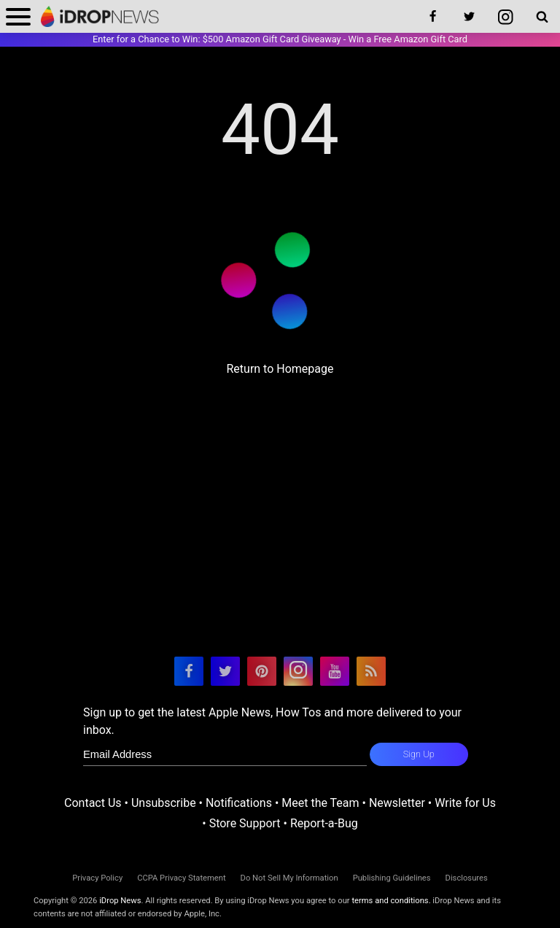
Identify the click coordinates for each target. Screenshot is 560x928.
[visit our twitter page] (225, 671)
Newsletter (397, 803)
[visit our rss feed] (371, 671)
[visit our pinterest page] (262, 671)
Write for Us (465, 803)
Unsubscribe (164, 803)
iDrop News (120, 901)
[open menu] (18, 16)
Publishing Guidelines (392, 878)
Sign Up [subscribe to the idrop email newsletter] (419, 754)
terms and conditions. (391, 901)
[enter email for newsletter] (225, 754)
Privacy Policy (97, 878)
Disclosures (467, 878)
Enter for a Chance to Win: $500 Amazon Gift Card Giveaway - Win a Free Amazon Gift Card (280, 39)
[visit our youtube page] (335, 671)
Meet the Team (320, 803)
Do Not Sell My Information (289, 878)
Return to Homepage (280, 369)
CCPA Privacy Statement (181, 878)
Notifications (239, 803)
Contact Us (93, 803)
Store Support (245, 823)
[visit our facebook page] (189, 671)
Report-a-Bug (324, 823)
